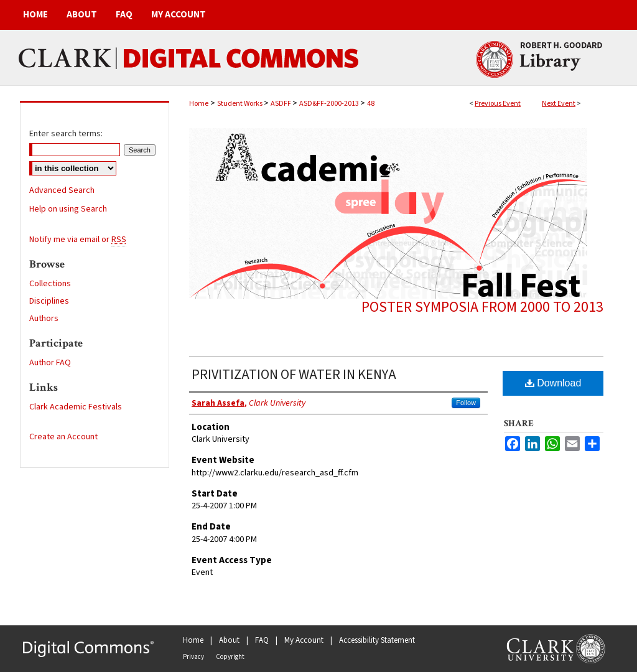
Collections (50, 284)
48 (371, 104)
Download (553, 383)
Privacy (193, 657)
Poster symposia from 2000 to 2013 (482, 307)
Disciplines (49, 301)
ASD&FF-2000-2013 (330, 104)
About (229, 640)
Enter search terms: (66, 134)
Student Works (240, 104)
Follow (466, 403)
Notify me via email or (78, 240)
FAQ (262, 640)
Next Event (559, 104)
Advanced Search (62, 190)
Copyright (230, 657)
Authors (44, 319)
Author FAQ (50, 363)
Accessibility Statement (377, 640)
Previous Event (498, 104)
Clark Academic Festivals (76, 407)
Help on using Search (68, 209)
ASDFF (281, 104)
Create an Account (63, 437)
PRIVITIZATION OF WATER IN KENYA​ (294, 375)
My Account (304, 640)
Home (199, 104)
